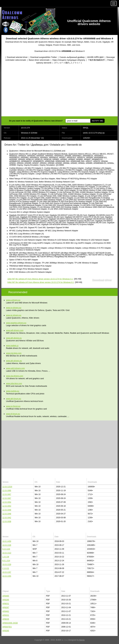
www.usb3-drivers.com (15, 368)
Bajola (82, 640)
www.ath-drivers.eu (14, 361)
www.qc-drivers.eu (14, 315)
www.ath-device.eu (14, 338)
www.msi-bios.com (14, 353)
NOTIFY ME (97, 121)
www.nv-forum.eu (13, 406)
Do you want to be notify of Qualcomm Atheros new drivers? (36, 121)
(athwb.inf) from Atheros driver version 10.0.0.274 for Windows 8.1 (40, 279)
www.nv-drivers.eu (14, 308)
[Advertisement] (59, 90)
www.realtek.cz (12, 346)
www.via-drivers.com (15, 376)
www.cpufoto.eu (13, 391)
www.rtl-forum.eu (13, 414)
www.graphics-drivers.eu (16, 323)
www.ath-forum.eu (14, 399)
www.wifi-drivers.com (15, 330)
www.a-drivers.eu (13, 300)
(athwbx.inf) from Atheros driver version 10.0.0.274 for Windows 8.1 (41, 282)
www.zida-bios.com (14, 383)
